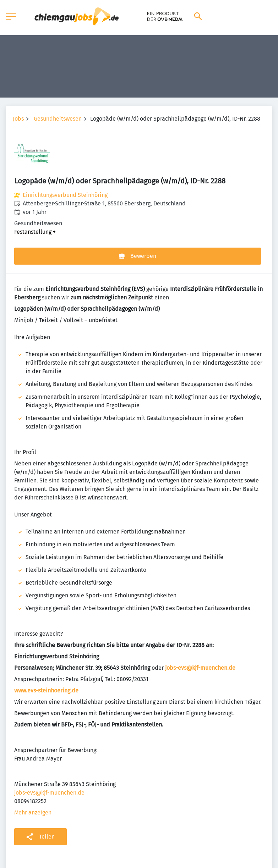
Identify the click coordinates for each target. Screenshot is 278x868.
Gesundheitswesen (58, 119)
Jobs (18, 119)
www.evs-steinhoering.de (46, 690)
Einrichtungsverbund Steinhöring (65, 195)
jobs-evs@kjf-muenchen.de (200, 668)
